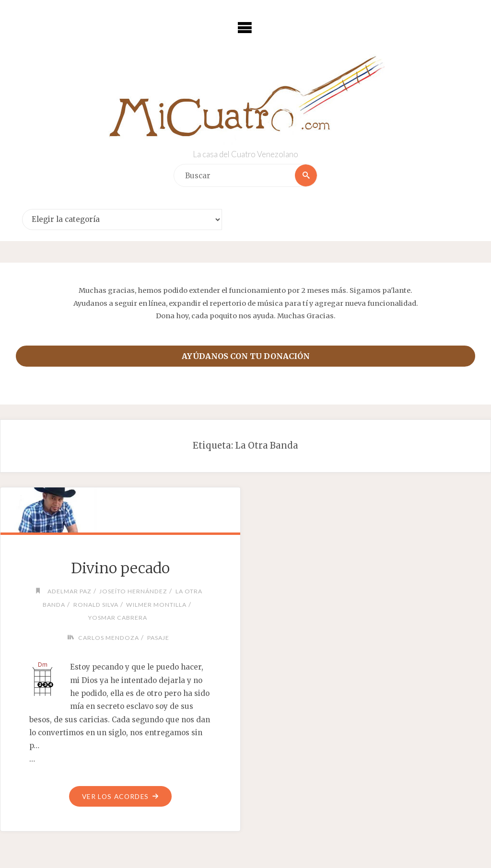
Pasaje (158, 638)
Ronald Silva (96, 605)
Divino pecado (120, 568)
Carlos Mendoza (109, 638)
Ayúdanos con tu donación (246, 356)
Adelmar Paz (70, 591)
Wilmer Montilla (156, 605)
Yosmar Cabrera (118, 618)
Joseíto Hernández (133, 591)
